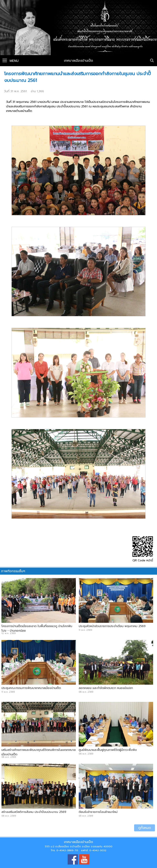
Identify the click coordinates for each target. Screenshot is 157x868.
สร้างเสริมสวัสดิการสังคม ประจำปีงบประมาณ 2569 (34, 812)
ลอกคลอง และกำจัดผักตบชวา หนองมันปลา (106, 688)
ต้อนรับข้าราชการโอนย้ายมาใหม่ (98, 812)
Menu (11, 61)
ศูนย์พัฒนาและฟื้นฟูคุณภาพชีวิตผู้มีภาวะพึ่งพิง (108, 750)
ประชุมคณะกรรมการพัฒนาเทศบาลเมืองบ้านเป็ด (31, 688)
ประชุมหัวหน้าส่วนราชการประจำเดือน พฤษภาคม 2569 (112, 626)
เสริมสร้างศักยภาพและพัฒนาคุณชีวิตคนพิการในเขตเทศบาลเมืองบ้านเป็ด (39, 752)
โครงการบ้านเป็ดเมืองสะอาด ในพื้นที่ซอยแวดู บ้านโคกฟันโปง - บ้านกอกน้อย (37, 628)
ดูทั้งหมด (145, 828)
